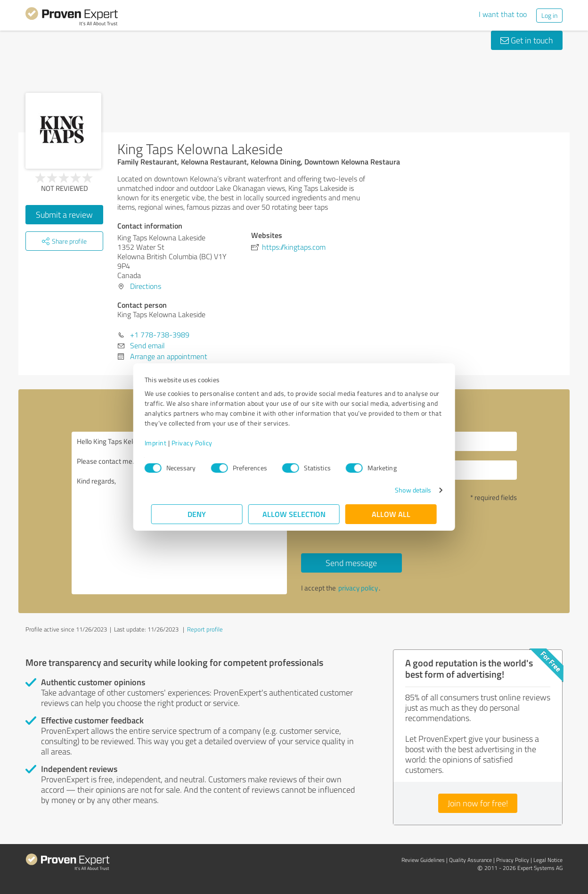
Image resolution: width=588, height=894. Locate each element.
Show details (406, 490)
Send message (351, 563)
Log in (549, 15)
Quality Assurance (470, 860)
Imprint (162, 443)
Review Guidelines (423, 860)
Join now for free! (478, 803)
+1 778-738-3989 (160, 335)
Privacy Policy (199, 443)
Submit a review (64, 214)
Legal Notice (548, 860)
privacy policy (358, 588)
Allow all (391, 514)
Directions (146, 286)
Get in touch (527, 40)
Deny (197, 514)
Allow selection (294, 514)
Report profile (205, 629)
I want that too (503, 14)
